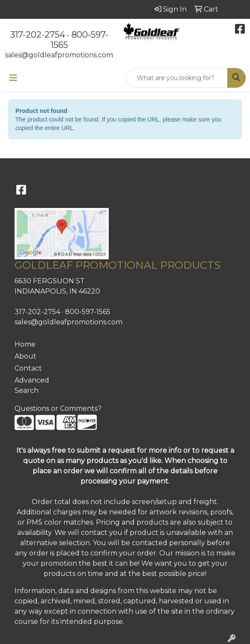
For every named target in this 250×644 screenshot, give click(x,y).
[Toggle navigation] (13, 78)
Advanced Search (32, 385)
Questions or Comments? (58, 408)
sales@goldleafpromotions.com (59, 55)
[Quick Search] (177, 78)
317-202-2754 (38, 35)
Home (25, 344)
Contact (28, 368)
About (25, 356)
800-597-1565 (88, 312)
